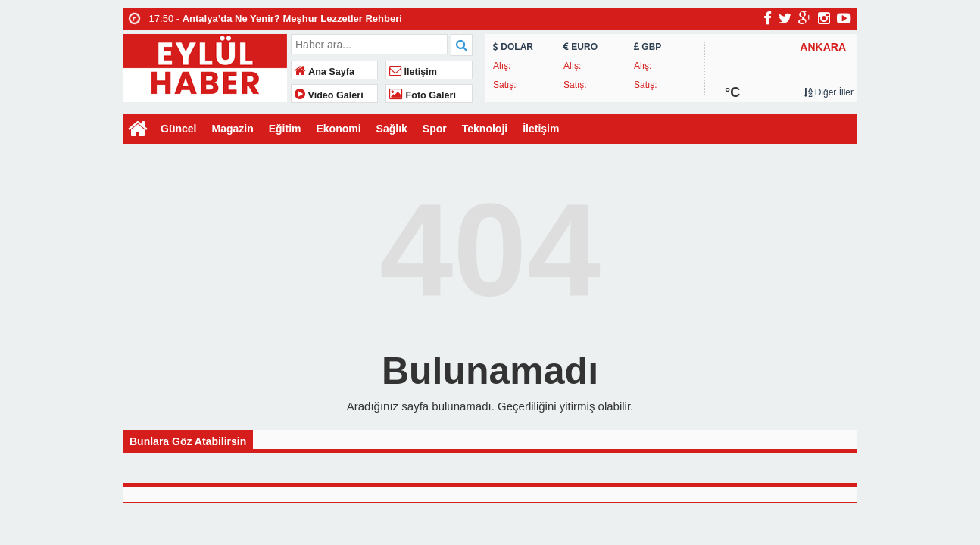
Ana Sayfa (325, 72)
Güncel (178, 129)
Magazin (232, 129)
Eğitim (285, 129)
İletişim (413, 72)
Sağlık (392, 129)
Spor (435, 129)
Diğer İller (829, 92)
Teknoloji (485, 129)
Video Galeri (329, 95)
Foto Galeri (423, 95)
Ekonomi (338, 129)
